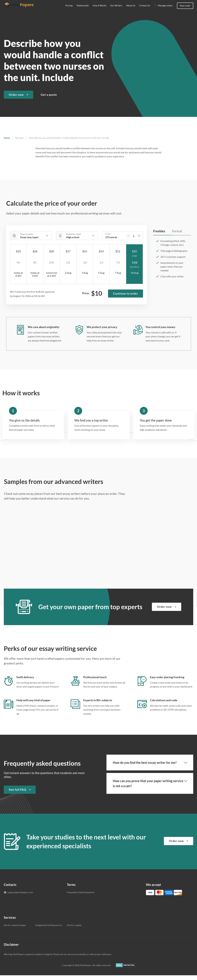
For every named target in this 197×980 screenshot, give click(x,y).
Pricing (69, 10)
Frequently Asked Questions (81, 897)
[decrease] (128, 240)
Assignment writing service (49, 930)
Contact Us (145, 10)
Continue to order (126, 298)
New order (185, 10)
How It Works (100, 10)
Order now (16, 99)
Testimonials (83, 10)
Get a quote (49, 99)
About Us (131, 10)
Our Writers (116, 10)
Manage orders (165, 10)
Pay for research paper (15, 930)
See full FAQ (18, 794)
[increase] (139, 240)
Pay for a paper (74, 930)
